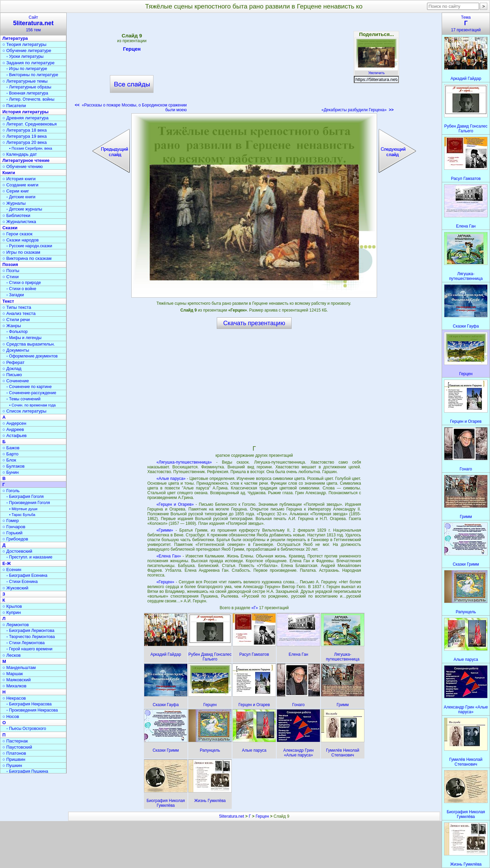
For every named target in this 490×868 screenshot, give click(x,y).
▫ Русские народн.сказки (29, 246)
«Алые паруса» (171, 479)
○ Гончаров (14, 527)
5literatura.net (232, 816)
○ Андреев (13, 429)
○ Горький (12, 533)
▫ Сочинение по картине (29, 387)
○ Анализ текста (19, 313)
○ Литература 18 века (24, 130)
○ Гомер (11, 521)
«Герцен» (165, 582)
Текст (8, 301)
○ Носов (11, 716)
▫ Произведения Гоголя (28, 503)
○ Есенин (12, 570)
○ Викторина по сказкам (27, 258)
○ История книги (19, 179)
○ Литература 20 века (24, 142)
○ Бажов (11, 448)
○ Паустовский (17, 747)
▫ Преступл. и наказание (29, 557)
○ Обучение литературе (27, 51)
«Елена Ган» (169, 556)
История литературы (26, 112)
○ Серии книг (16, 191)
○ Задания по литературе (28, 63)
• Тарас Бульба (22, 515)
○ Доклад (12, 369)
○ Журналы (14, 203)
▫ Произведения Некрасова (32, 710)
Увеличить (376, 71)
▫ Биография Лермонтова (30, 631)
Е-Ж (7, 563)
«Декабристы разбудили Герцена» (358, 110)
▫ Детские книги (21, 197)
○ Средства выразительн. (29, 344)
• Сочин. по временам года (32, 405)
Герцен (132, 50)
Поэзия (10, 264)
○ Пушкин (12, 765)
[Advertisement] (254, 65)
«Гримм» (165, 530)
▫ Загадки (15, 295)
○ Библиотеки (16, 215)
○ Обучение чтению (23, 166)
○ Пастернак (15, 741)
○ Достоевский (17, 551)
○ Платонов (14, 753)
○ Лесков (12, 655)
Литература (15, 38)
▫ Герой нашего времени (29, 649)
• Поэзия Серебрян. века (31, 148)
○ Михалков (14, 686)
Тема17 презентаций (466, 24)
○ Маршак (13, 674)
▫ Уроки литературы (25, 56)
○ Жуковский (15, 588)
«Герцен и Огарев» (175, 504)
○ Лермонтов (16, 625)
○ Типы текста (17, 307)
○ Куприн (12, 612)
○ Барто (10, 454)
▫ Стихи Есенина (22, 582)
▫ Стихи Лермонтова (26, 643)
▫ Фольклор (17, 332)
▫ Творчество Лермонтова (31, 637)
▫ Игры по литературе (27, 69)
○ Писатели (14, 106)
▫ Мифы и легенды (24, 338)
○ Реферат (13, 362)
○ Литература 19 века (24, 136)
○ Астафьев (14, 436)
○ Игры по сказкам (21, 252)
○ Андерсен (14, 423)
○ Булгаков (13, 466)
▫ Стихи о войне (21, 289)
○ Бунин (11, 472)
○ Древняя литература (25, 118)
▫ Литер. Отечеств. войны (30, 99)
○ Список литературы (24, 411)
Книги (9, 173)
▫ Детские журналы (24, 209)
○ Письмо (12, 375)
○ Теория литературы (24, 44)
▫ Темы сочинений (23, 399)
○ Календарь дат (20, 154)
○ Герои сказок (18, 234)
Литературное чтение (26, 160)
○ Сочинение (16, 381)
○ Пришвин (14, 759)
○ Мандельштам (19, 667)
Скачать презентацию (254, 323)
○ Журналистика (19, 222)
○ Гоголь (11, 491)
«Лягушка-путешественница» (184, 462)
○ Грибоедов (15, 539)
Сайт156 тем (33, 24)
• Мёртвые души (23, 509)
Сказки (10, 228)
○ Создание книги (20, 185)
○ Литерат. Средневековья (30, 124)
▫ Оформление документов (32, 356)
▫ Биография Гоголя (25, 497)
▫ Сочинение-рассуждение (31, 393)
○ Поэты (11, 271)
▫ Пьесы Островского (26, 729)
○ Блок (9, 460)
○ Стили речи (16, 320)
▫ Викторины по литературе (32, 75)
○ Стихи (11, 277)
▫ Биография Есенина (27, 575)
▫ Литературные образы (29, 87)
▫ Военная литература (27, 93)
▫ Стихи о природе (24, 283)
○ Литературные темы (25, 81)
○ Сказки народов (21, 240)
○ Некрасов (14, 698)
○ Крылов (12, 606)
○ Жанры (12, 326)
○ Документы (16, 350)
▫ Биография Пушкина (27, 771)
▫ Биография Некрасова (29, 704)
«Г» (255, 608)
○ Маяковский (17, 680)
